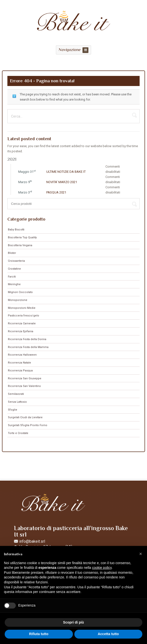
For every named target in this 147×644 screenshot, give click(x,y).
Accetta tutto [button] (108, 634)
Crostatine (14, 269)
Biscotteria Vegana (20, 245)
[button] (141, 554)
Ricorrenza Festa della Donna (27, 339)
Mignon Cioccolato (20, 292)
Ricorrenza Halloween (22, 355)
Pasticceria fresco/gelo (24, 316)
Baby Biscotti (16, 230)
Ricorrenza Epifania (21, 331)
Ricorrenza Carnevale (22, 323)
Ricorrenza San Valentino (24, 386)
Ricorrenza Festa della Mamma (28, 347)
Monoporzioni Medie (22, 308)
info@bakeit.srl (32, 541)
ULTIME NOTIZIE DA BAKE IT (66, 172)
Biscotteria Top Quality (22, 237)
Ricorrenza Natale (19, 363)
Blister (12, 253)
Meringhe (14, 284)
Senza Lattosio (17, 402)
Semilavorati (16, 394)
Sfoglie (13, 410)
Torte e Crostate (18, 433)
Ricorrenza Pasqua (20, 371)
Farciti (12, 277)
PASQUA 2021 (56, 192)
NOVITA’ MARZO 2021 (62, 182)
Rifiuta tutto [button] (39, 634)
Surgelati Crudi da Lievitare (25, 417)
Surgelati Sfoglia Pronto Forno (28, 425)
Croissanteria (16, 261)
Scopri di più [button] (73, 622)
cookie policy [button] (102, 568)
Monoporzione (18, 300)
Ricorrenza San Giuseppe (25, 378)
